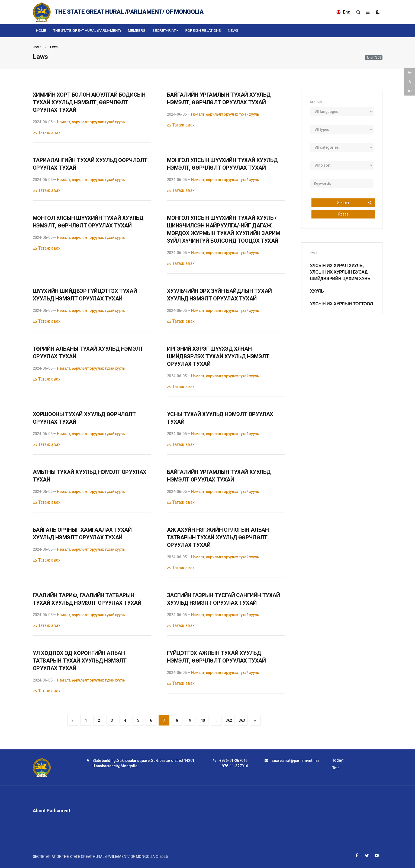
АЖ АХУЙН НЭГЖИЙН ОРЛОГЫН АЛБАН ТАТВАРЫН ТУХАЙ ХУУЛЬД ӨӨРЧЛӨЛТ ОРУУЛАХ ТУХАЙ (218, 537)
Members (137, 31)
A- (410, 72)
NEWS (233, 31)
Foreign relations (203, 31)
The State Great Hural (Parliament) (87, 31)
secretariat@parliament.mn (295, 761)
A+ (410, 91)
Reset (343, 214)
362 (229, 720)
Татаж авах (47, 133)
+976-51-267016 (233, 761)
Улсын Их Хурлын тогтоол (342, 304)
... (216, 720)
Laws (54, 47)
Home (41, 31)
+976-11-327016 (234, 766)
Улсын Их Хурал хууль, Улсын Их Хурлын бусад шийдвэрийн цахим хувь (340, 272)
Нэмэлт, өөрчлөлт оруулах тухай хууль (91, 122)
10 (203, 720)
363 (242, 720)
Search (355, 203)
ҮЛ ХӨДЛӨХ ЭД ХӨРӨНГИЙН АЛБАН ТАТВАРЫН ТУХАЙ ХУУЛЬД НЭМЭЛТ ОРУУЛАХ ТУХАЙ (80, 661)
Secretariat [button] (164, 31)
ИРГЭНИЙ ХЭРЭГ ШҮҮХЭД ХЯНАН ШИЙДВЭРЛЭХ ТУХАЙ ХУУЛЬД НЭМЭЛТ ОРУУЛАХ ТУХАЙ (218, 356)
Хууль (317, 291)
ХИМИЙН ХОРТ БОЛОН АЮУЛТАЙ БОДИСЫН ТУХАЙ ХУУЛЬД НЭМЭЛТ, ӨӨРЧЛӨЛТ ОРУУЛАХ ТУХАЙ (89, 102)
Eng (343, 12)
